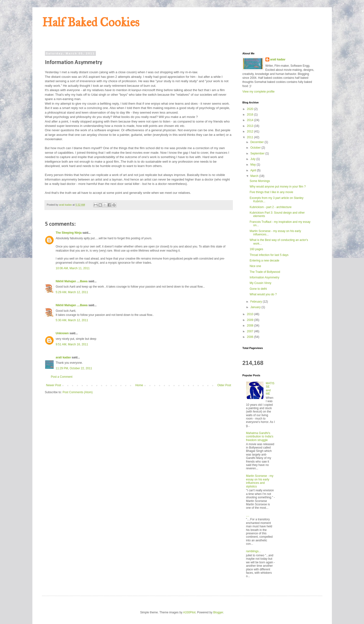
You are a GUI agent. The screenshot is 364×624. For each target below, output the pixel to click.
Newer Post (54, 385)
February (256, 302)
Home (139, 385)
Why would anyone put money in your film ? (278, 187)
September (258, 153)
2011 (250, 137)
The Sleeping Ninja (69, 233)
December (257, 142)
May (253, 165)
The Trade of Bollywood (265, 272)
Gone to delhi (258, 289)
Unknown (62, 333)
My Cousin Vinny (260, 283)
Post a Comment (62, 377)
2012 (250, 131)
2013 (250, 126)
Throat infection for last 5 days (269, 255)
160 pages (256, 249)
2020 (250, 109)
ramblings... (254, 551)
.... (248, 515)
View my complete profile (259, 92)
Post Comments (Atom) (78, 392)
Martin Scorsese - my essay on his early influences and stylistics (260, 481)
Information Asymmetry (264, 277)
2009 (250, 320)
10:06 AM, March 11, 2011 (73, 268)
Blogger (218, 612)
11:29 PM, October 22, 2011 (74, 368)
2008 (250, 326)
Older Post (224, 385)
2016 (250, 115)
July (253, 159)
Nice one (255, 266)
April (253, 170)
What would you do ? (263, 294)
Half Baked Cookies (91, 22)
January (256, 307)
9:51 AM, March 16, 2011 (72, 344)
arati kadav (63, 357)
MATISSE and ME (270, 388)
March (255, 176)
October (256, 148)
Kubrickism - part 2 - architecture (270, 207)
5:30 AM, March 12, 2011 (72, 320)
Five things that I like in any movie (271, 192)
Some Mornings (260, 181)
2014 (250, 120)
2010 (250, 314)
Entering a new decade (264, 261)
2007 (250, 331)
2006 (250, 337)
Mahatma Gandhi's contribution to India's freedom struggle (260, 437)
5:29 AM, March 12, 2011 (72, 292)
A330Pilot (189, 612)
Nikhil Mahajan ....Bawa (72, 281)
